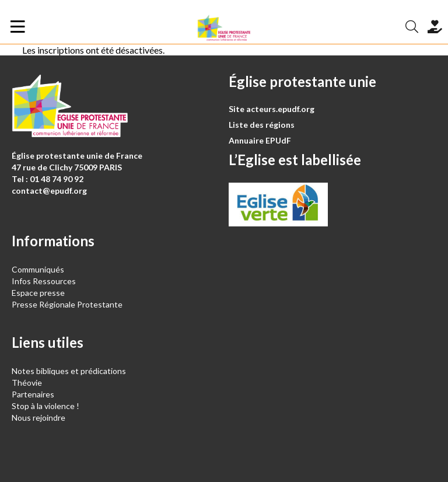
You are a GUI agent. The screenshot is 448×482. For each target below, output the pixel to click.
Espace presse (38, 293)
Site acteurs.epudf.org (272, 109)
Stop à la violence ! (45, 406)
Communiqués (38, 269)
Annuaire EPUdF (260, 140)
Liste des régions (262, 125)
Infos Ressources (45, 281)
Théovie (27, 383)
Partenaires (33, 394)
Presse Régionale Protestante (67, 304)
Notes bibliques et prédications (69, 371)
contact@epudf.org (49, 191)
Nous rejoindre (38, 418)
